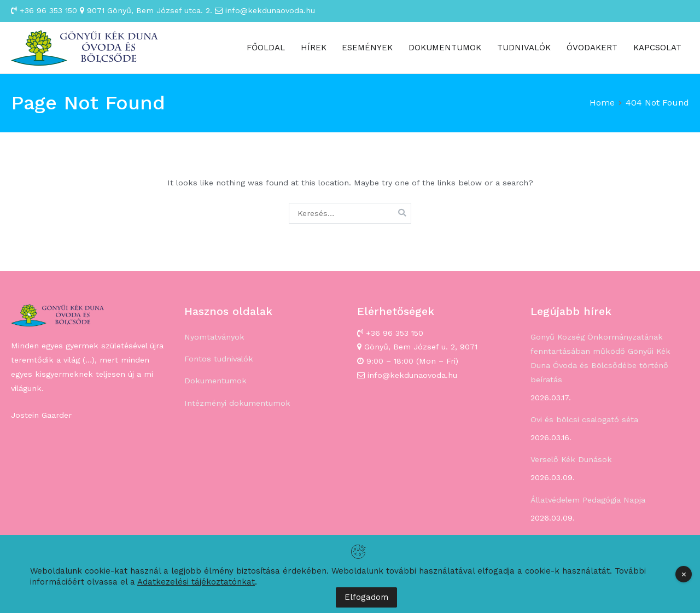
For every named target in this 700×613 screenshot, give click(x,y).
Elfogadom (366, 597)
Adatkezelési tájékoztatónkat (196, 582)
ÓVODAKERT (592, 48)
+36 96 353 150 (44, 10)
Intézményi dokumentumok (237, 403)
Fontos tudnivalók (219, 359)
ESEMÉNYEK (367, 48)
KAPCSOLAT (657, 48)
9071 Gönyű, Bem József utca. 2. (146, 10)
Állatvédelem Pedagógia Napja (588, 500)
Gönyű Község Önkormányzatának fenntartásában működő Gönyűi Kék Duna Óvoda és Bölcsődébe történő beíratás (600, 358)
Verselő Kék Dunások (571, 459)
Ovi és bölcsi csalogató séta (584, 419)
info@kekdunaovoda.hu (265, 10)
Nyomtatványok (214, 337)
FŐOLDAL (266, 48)
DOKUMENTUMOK (445, 48)
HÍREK (314, 48)
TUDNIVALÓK (524, 48)
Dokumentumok (215, 381)
